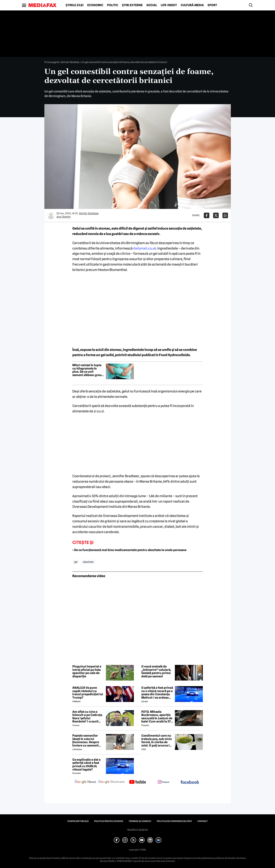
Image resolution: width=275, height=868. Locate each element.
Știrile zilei (75, 5)
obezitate (88, 562)
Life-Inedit (169, 5)
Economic (95, 5)
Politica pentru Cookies (109, 821)
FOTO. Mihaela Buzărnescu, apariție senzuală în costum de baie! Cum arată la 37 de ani (157, 717)
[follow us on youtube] (138, 782)
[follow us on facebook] (190, 782)
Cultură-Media (192, 5)
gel (76, 562)
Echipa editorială (78, 821)
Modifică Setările (138, 830)
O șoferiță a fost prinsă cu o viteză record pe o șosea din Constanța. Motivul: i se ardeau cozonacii (157, 693)
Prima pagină (52, 62)
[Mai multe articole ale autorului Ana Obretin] (51, 215)
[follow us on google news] (85, 782)
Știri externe (132, 5)
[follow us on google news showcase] (111, 782)
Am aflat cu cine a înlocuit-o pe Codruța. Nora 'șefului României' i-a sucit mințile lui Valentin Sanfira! (88, 717)
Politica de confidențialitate (174, 821)
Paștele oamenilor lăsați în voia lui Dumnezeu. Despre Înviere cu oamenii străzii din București (87, 741)
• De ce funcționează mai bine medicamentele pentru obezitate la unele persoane (129, 550)
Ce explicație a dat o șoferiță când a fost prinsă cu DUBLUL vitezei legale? (86, 765)
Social (152, 5)
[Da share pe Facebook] (207, 215)
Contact (203, 821)
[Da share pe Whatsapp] (225, 215)
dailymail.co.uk (145, 248)
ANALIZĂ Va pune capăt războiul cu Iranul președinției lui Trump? (88, 693)
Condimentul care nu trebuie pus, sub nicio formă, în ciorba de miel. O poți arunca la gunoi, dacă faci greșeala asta (157, 741)
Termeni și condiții (140, 821)
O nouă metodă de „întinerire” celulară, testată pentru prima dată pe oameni (156, 671)
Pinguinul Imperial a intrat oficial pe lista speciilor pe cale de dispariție (87, 671)
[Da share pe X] (216, 215)
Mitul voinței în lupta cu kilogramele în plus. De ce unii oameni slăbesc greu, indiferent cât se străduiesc (87, 370)
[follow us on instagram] (164, 782)
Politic (113, 5)
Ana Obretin (64, 217)
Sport (212, 5)
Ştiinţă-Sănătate (70, 62)
